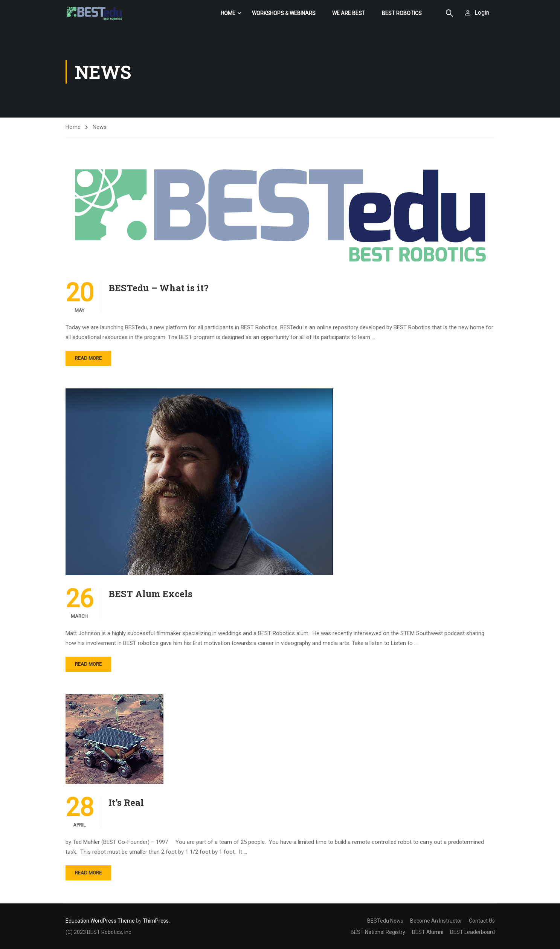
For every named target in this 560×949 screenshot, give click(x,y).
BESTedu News (385, 921)
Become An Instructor (436, 921)
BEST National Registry (378, 932)
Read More (88, 358)
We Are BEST (349, 13)
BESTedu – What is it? (159, 288)
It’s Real (126, 803)
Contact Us (482, 921)
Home (228, 13)
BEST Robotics (402, 13)
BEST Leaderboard (472, 932)
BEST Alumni (428, 932)
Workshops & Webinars (284, 13)
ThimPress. (156, 921)
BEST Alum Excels (150, 594)
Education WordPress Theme (100, 921)
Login (482, 13)
